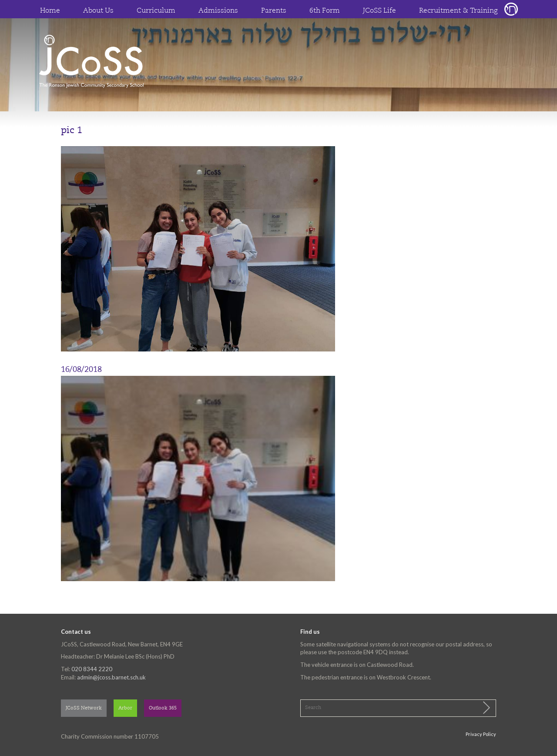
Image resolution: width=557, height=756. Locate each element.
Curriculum (156, 11)
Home (50, 11)
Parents (274, 11)
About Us (98, 11)
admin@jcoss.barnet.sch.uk (111, 677)
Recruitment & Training (458, 11)
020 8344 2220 (92, 669)
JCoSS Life (379, 11)
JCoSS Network (84, 708)
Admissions (218, 11)
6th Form (325, 11)
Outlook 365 (163, 708)
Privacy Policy (481, 734)
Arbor (125, 708)
